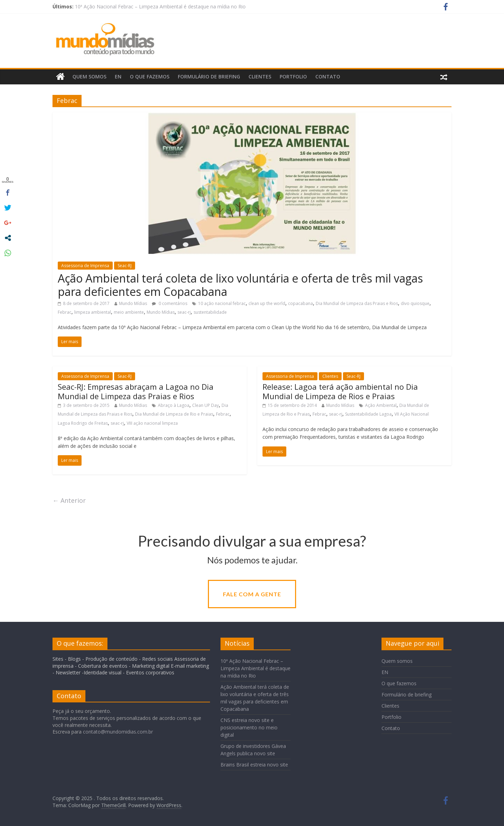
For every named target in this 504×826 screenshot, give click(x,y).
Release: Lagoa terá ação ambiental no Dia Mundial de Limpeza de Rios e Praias (340, 391)
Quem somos (89, 77)
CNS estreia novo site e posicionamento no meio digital (249, 727)
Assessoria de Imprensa (85, 266)
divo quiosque (415, 303)
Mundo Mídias (133, 303)
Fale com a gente (252, 594)
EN (118, 77)
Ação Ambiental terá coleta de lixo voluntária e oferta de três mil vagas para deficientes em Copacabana (240, 285)
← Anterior (69, 500)
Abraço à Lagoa (174, 405)
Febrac (65, 312)
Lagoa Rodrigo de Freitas (83, 423)
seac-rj (184, 312)
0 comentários (170, 303)
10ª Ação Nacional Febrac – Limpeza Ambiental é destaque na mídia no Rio (160, 6)
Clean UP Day (205, 405)
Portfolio (293, 77)
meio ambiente (129, 312)
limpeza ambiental (93, 312)
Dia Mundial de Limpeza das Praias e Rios (357, 303)
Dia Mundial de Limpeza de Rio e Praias (174, 414)
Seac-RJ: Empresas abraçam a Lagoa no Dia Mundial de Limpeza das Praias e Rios (136, 391)
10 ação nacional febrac (222, 303)
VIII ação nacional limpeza (152, 423)
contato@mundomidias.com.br (118, 732)
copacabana (300, 303)
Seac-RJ (125, 266)
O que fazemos (150, 77)
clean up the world (267, 303)
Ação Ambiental (381, 405)
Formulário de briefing (209, 77)
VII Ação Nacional (412, 414)
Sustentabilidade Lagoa (368, 414)
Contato (328, 77)
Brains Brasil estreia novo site (254, 765)
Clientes (260, 77)
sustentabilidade (210, 312)
